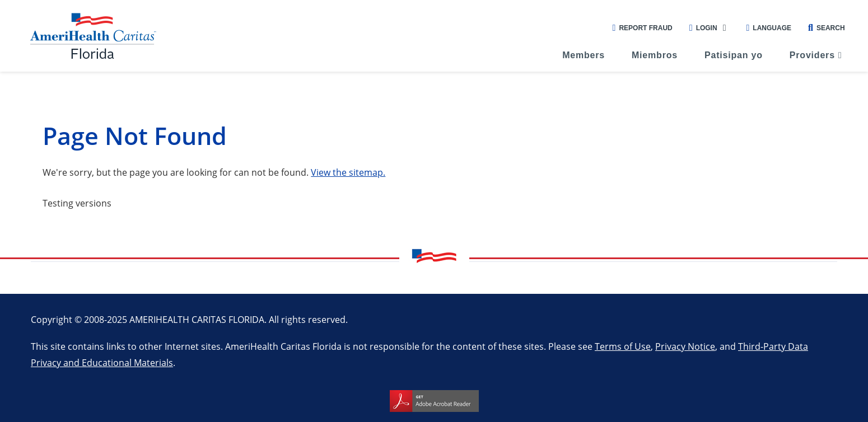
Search (827, 28)
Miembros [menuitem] (655, 55)
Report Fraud (643, 28)
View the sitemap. (348, 172)
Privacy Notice (685, 346)
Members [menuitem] (584, 55)
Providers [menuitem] (812, 55)
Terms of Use (623, 346)
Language (769, 28)
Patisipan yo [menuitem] (734, 55)
